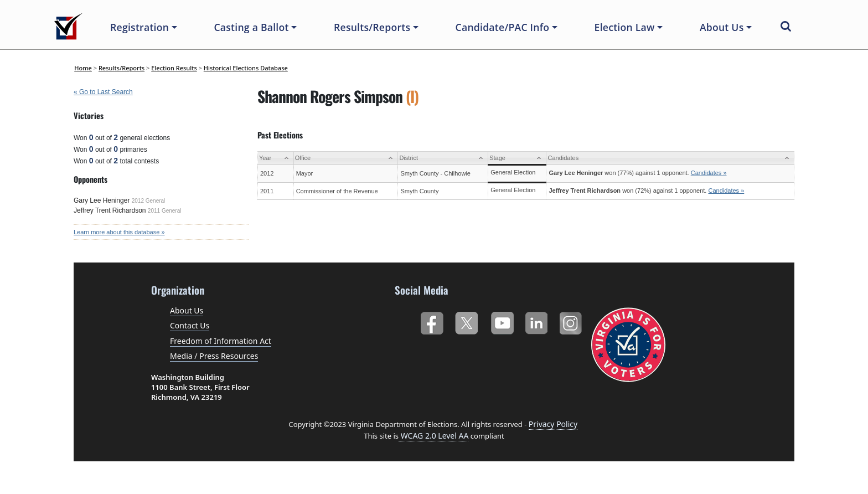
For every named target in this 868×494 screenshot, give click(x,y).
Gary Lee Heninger (102, 200)
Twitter (466, 321)
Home (83, 68)
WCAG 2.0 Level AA (433, 436)
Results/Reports (122, 68)
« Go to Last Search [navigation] (103, 92)
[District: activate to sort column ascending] (443, 158)
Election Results (174, 68)
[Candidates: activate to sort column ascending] (670, 158)
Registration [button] (139, 27)
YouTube (502, 321)
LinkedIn (537, 321)
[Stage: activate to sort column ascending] (517, 158)
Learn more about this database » (119, 232)
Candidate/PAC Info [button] (503, 27)
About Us (187, 310)
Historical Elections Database (246, 68)
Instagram (572, 321)
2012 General (149, 201)
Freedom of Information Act (221, 341)
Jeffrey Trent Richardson (110, 210)
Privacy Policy (553, 424)
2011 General (165, 211)
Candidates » (709, 173)
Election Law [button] (625, 27)
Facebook (432, 321)
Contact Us (190, 325)
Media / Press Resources (214, 356)
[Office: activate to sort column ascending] (346, 158)
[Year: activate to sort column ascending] (276, 158)
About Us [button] (722, 27)
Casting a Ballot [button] (251, 27)
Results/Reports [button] (372, 27)
